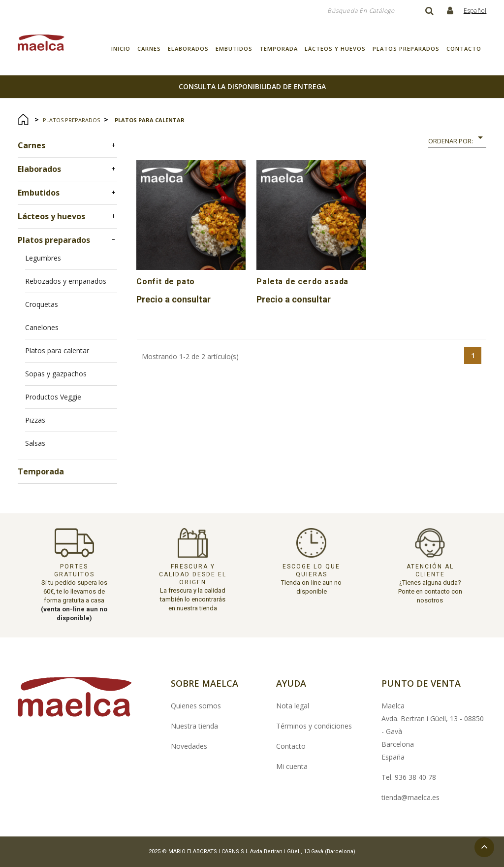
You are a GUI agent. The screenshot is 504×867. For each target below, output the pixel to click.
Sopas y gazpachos (56, 374)
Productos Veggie (53, 397)
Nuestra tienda (194, 726)
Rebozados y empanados (66, 281)
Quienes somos (196, 706)
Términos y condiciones (314, 726)
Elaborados (188, 49)
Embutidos (234, 49)
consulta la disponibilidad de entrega (252, 86)
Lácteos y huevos (335, 49)
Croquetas (42, 304)
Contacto (464, 49)
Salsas (35, 443)
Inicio (121, 49)
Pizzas (35, 420)
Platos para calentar (57, 350)
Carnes (149, 49)
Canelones (42, 327)
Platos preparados (406, 49)
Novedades (189, 746)
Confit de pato (166, 282)
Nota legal (293, 706)
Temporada (279, 49)
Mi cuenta (292, 766)
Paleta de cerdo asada (302, 282)
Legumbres (43, 258)
